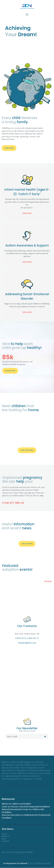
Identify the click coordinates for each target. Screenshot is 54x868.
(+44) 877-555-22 (13, 548)
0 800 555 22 (21, 638)
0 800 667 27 (33, 638)
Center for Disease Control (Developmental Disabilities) (26, 807)
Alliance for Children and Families (16, 804)
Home (4, 834)
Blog (4, 839)
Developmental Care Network (15, 863)
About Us (6, 836)
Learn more (27, 366)
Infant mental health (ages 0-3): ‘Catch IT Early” (27, 345)
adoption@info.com (27, 643)
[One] (27, 678)
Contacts (6, 841)
